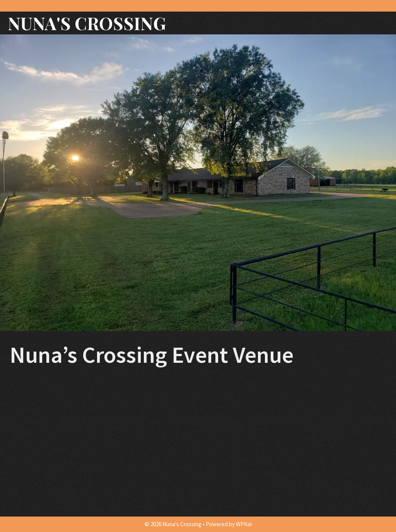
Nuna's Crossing (87, 23)
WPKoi (244, 524)
